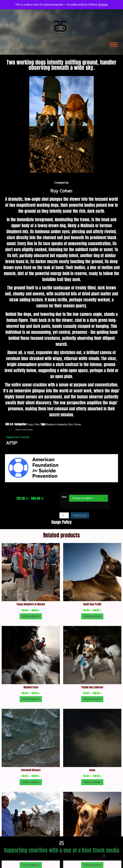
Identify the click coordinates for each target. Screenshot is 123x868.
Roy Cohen (75, 424)
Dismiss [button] (103, 5)
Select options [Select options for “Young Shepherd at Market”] (31, 616)
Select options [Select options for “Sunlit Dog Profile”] (92, 616)
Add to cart (80, 515)
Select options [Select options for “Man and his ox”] (31, 865)
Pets (37, 424)
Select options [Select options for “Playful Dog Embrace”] (92, 699)
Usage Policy (61, 522)
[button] (62, 856)
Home (6, 430)
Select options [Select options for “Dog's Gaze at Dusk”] (92, 865)
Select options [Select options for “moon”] (92, 782)
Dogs (30, 424)
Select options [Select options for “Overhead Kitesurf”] (31, 782)
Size (64, 497)
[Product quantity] (64, 515)
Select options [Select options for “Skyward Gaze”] (31, 699)
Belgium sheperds (57, 424)
